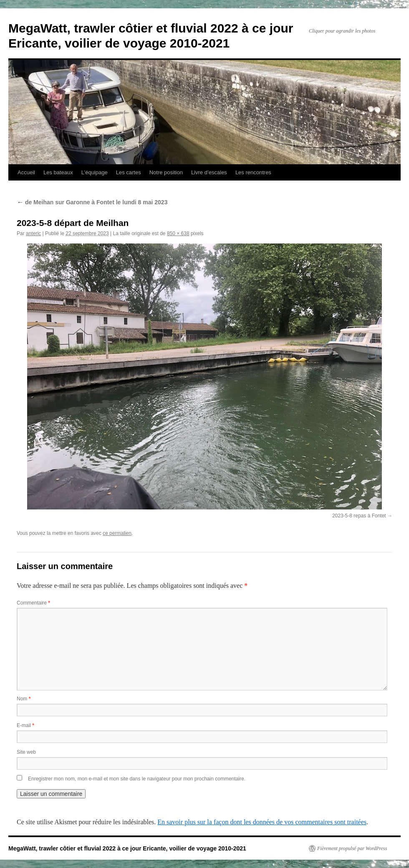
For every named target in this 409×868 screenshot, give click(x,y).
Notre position (166, 172)
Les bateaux (58, 172)
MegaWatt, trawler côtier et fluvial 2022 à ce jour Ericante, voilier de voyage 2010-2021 (127, 848)
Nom (24, 699)
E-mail (25, 725)
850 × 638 (178, 233)
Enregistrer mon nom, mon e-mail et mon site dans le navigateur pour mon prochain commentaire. (137, 779)
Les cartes (129, 172)
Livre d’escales (209, 172)
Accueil (26, 172)
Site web (26, 752)
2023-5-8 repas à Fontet (359, 516)
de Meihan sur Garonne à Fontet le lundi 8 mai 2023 (92, 202)
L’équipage (95, 172)
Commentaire (33, 603)
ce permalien (117, 533)
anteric (33, 233)
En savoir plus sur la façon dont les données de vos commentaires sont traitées (262, 822)
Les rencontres (253, 172)
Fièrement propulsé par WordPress (352, 848)
